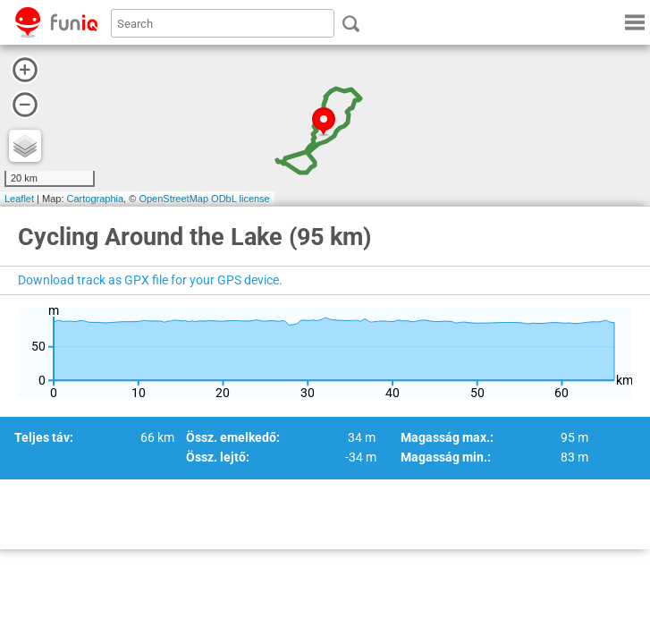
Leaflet (19, 199)
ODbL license (241, 199)
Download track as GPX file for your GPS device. (150, 280)
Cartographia (96, 199)
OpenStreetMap (173, 199)
